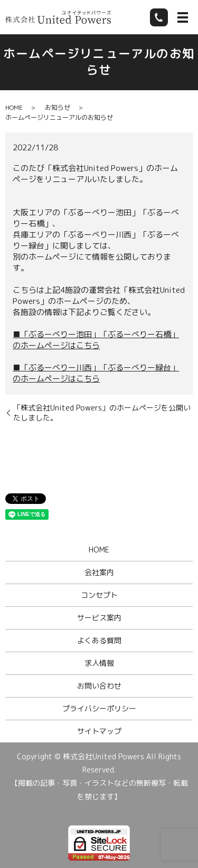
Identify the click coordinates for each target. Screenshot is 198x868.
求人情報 (99, 663)
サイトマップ (99, 731)
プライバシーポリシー (99, 708)
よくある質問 (99, 640)
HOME (14, 107)
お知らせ (58, 107)
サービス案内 (99, 618)
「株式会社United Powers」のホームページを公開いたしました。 (102, 413)
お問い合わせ (99, 686)
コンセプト (99, 595)
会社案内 (99, 572)
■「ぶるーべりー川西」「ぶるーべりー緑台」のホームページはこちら (96, 373)
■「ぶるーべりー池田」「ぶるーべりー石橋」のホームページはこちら (96, 340)
